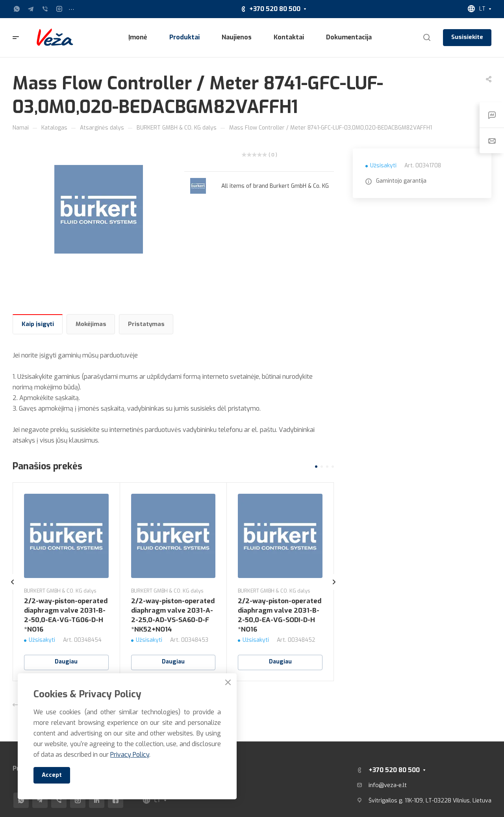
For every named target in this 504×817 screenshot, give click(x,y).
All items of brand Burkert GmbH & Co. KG (275, 186)
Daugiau (66, 662)
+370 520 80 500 (275, 9)
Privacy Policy (130, 755)
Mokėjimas (91, 324)
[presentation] (13, 590)
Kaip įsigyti (38, 324)
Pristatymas (146, 324)
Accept (52, 775)
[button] (316, 467)
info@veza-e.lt (388, 785)
